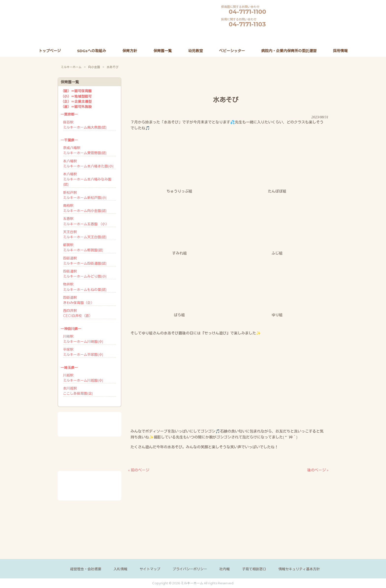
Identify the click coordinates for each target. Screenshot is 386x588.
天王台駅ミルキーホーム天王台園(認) (85, 234)
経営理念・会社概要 (86, 569)
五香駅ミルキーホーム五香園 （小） (86, 221)
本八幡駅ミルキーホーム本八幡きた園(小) (88, 164)
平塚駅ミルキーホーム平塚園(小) (83, 352)
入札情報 (120, 569)
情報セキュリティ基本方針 (299, 569)
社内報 (225, 569)
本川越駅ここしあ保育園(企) (78, 391)
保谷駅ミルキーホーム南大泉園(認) (85, 125)
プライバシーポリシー (190, 569)
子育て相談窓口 (254, 569)
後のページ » (318, 470)
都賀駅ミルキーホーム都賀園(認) (83, 248)
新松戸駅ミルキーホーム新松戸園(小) (85, 195)
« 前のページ (139, 470)
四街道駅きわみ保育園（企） (79, 300)
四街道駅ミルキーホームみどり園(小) (85, 274)
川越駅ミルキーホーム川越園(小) (83, 378)
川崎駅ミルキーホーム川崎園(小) (83, 339)
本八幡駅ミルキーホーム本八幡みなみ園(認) (87, 179)
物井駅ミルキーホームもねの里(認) (85, 287)
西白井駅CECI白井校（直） (78, 313)
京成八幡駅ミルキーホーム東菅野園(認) (85, 150)
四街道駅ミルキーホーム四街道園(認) (85, 261)
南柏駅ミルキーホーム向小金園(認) (85, 208)
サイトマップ (150, 569)
